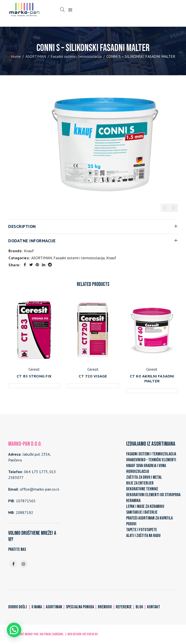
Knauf (29, 251)
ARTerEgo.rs (90, 634)
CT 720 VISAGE (93, 376)
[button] (14, 630)
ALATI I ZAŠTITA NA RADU (143, 536)
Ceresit (34, 369)
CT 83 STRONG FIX (34, 376)
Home (16, 56)
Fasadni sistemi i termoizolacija (76, 56)
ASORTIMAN (36, 56)
